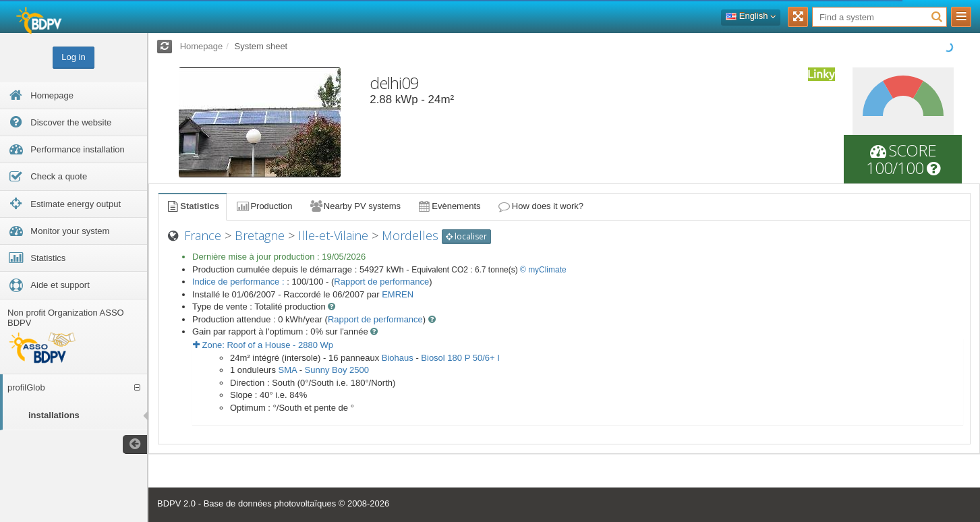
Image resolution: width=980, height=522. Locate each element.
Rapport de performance (381, 282)
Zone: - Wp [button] (263, 345)
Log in (73, 57)
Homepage (202, 46)
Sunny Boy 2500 (337, 370)
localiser (466, 236)
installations (54, 415)
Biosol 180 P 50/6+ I (460, 358)
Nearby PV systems (355, 206)
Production (264, 206)
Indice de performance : (239, 282)
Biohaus (398, 358)
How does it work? (541, 206)
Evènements (449, 206)
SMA (288, 370)
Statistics (192, 206)
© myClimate (543, 270)
